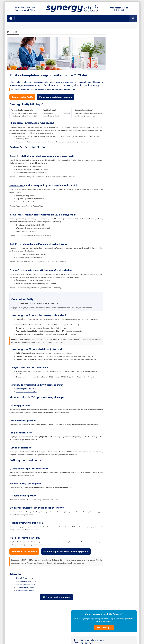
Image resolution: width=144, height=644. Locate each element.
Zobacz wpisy (130, 178)
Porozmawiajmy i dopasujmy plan (56, 96)
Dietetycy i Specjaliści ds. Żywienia (112, 243)
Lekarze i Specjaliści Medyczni (111, 245)
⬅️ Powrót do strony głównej (50, 629)
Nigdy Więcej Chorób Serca (126, 487)
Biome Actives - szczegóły (26, 613)
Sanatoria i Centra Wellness (110, 248)
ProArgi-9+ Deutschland (108, 411)
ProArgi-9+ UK (105, 401)
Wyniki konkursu (114, 364)
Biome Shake (16, 226)
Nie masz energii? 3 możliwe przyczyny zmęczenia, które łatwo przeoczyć (122, 377)
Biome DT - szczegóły (24, 610)
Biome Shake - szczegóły (26, 617)
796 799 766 (113, 71)
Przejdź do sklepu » (117, 56)
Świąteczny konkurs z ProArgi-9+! (121, 354)
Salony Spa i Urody (107, 240)
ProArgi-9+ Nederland (107, 409)
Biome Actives (17, 197)
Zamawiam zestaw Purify (24, 577)
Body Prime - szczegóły (25, 620)
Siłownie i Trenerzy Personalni (111, 251)
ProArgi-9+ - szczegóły (25, 623)
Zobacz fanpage (116, 271)
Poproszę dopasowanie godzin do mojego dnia (34, 584)
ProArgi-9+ (15, 282)
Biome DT (14, 168)
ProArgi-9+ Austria (106, 414)
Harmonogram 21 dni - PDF (26, 414)
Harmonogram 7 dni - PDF (26, 411)
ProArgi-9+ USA (105, 424)
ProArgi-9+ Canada (106, 427)
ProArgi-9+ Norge (106, 406)
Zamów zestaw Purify (22, 96)
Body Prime (15, 256)
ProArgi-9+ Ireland (106, 403)
